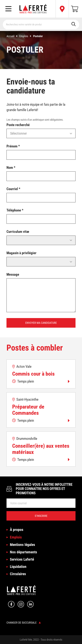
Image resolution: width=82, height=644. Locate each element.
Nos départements (23, 552)
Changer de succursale (24, 623)
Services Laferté (22, 559)
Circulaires (18, 574)
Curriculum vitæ (18, 232)
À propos (17, 530)
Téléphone (15, 210)
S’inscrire (41, 516)
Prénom (13, 146)
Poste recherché (18, 125)
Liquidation (18, 567)
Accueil (13, 36)
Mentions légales (22, 545)
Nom (11, 168)
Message (13, 275)
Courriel (13, 189)
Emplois (26, 36)
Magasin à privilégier (21, 253)
